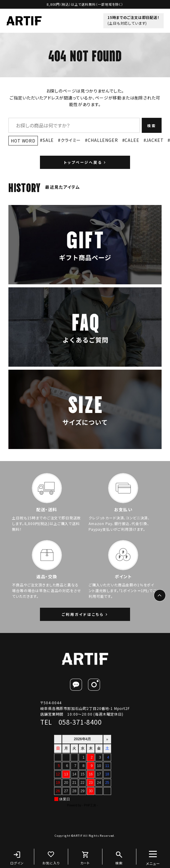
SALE (48, 140)
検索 (152, 125)
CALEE (132, 140)
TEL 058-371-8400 (71, 722)
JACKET (155, 140)
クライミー (71, 140)
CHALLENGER (103, 140)
